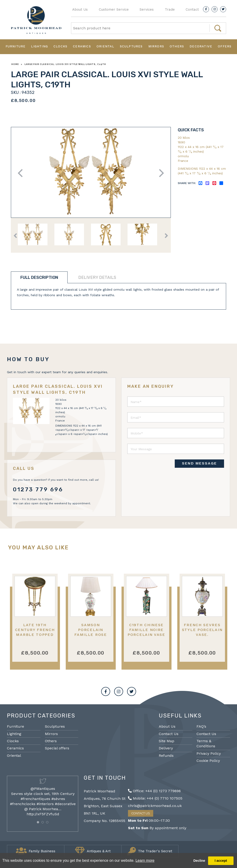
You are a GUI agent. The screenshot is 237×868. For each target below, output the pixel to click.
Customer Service (114, 9)
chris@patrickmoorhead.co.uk (155, 806)
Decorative (201, 46)
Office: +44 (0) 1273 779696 (154, 791)
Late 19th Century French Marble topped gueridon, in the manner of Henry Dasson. (35, 637)
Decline (199, 861)
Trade (170, 9)
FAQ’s (201, 726)
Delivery (166, 748)
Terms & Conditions (206, 743)
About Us (80, 9)
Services (147, 9)
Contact (192, 9)
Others (177, 46)
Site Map (167, 741)
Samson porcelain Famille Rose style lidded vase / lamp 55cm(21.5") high (91, 637)
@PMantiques (43, 789)
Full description (39, 277)
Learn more (145, 860)
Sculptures (131, 46)
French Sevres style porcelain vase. (202, 630)
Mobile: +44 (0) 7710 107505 (155, 798)
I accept (221, 861)
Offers (225, 46)
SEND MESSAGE (199, 463)
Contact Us (169, 734)
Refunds (166, 756)
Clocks (60, 46)
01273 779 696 (38, 489)
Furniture (16, 46)
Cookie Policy (208, 761)
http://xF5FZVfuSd (43, 814)
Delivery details (97, 277)
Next (160, 173)
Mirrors (156, 46)
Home (15, 64)
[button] (38, 822)
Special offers (57, 748)
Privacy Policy (209, 753)
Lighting (39, 46)
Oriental (105, 46)
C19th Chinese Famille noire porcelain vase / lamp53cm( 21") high (146, 635)
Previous (22, 173)
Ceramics (82, 46)
